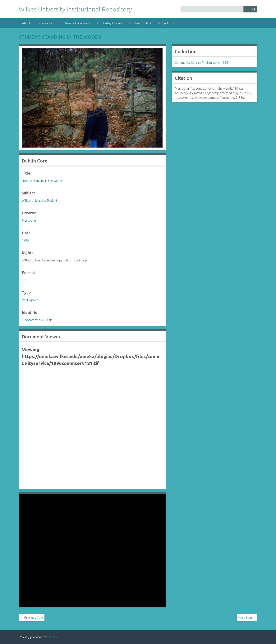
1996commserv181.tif (37, 320)
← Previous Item (32, 618)
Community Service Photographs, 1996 (201, 63)
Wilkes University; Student (40, 201)
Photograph (30, 300)
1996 (25, 240)
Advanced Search (247, 9)
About (26, 23)
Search (254, 9)
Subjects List (167, 23)
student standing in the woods (60, 37)
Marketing (29, 220)
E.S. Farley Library (110, 23)
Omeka (52, 637)
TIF (24, 280)
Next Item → (247, 618)
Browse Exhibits (140, 23)
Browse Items (47, 23)
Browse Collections (77, 23)
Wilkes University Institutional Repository (75, 9)
